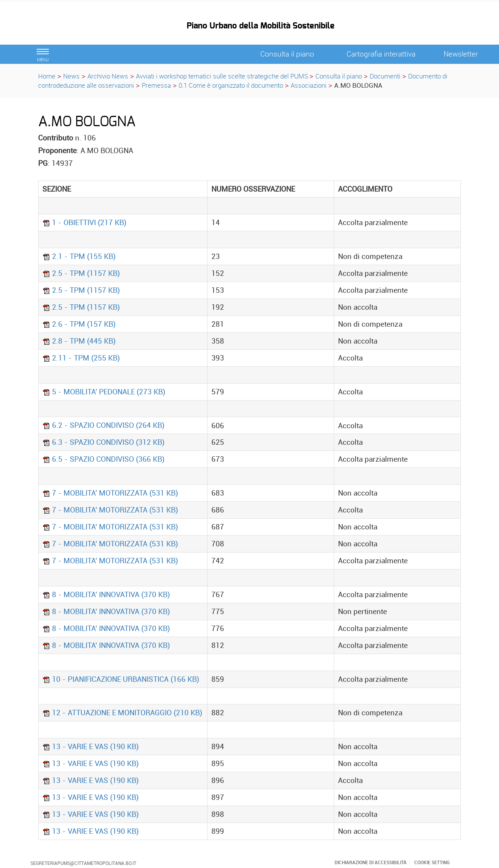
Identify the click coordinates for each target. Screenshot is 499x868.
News (71, 76)
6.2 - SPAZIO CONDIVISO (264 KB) (103, 425)
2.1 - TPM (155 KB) (79, 256)
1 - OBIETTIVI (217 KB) (84, 222)
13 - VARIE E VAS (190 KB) (90, 746)
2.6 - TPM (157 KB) (79, 324)
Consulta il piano (339, 76)
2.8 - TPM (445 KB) (79, 341)
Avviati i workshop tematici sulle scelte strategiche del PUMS (223, 76)
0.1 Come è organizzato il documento (231, 85)
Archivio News (108, 76)
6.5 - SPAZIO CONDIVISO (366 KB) (103, 459)
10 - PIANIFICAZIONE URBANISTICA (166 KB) (121, 679)
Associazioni (309, 85)
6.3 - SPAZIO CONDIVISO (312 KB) (103, 442)
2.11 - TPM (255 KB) (81, 358)
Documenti (385, 76)
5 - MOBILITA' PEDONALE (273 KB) (104, 392)
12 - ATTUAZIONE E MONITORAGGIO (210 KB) (122, 713)
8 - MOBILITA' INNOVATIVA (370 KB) (106, 594)
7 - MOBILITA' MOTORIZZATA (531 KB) (110, 493)
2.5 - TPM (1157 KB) (81, 273)
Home (47, 76)
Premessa (156, 85)
